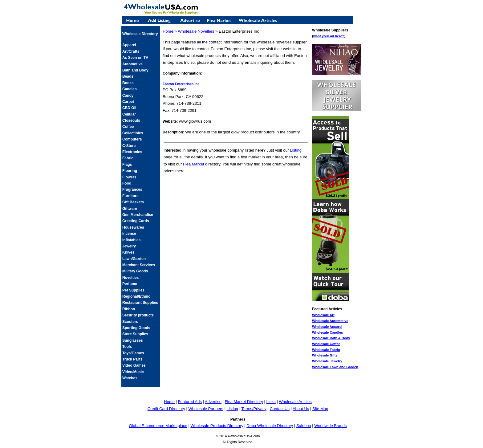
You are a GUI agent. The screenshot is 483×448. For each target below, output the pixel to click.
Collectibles (133, 133)
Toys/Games (133, 353)
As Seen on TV (135, 58)
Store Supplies (135, 334)
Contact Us (280, 409)
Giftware (130, 209)
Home (168, 31)
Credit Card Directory (166, 409)
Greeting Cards (136, 221)
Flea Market (194, 164)
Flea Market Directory (244, 402)
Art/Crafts (131, 51)
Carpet (128, 102)
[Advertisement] (236, 188)
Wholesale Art (323, 315)
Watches (130, 378)
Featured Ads (190, 402)
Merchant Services (139, 265)
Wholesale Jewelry (327, 361)
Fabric (128, 158)
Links (271, 402)
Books (128, 83)
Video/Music (133, 372)
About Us (301, 409)
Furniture (130, 196)
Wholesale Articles (295, 402)
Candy (128, 96)
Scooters (130, 322)
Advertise (213, 402)
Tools (127, 347)
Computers (132, 139)
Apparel (129, 45)
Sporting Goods (136, 328)
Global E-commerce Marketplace (158, 426)
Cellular (129, 114)
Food (127, 183)
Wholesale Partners (206, 409)
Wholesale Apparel (327, 327)
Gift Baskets (133, 202)
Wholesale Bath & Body (331, 338)
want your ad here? (329, 36)
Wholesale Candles (327, 332)
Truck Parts (132, 359)
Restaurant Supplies (140, 303)
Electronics (132, 152)
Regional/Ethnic (136, 296)
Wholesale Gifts (325, 355)
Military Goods (135, 271)
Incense (129, 234)
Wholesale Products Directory (217, 426)
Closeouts (131, 120)
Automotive (132, 64)
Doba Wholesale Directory (270, 426)
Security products (138, 315)
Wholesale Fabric (326, 350)
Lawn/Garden (134, 259)
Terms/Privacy (254, 409)
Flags (127, 165)
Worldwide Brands (330, 426)
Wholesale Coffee (326, 344)
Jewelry (129, 246)
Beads (128, 76)
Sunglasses (133, 340)
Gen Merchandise (138, 215)
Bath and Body (135, 70)
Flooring (130, 171)
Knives (128, 252)
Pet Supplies (133, 290)
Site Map (320, 409)
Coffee (128, 127)
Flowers (129, 177)
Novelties (130, 278)
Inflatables (131, 240)
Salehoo (304, 426)
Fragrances (132, 189)
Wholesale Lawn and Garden (335, 367)
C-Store (129, 146)
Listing (296, 150)
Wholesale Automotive (330, 321)
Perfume (130, 284)
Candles (130, 89)
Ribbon (129, 309)
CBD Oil (129, 108)
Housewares (133, 227)
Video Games (134, 365)
